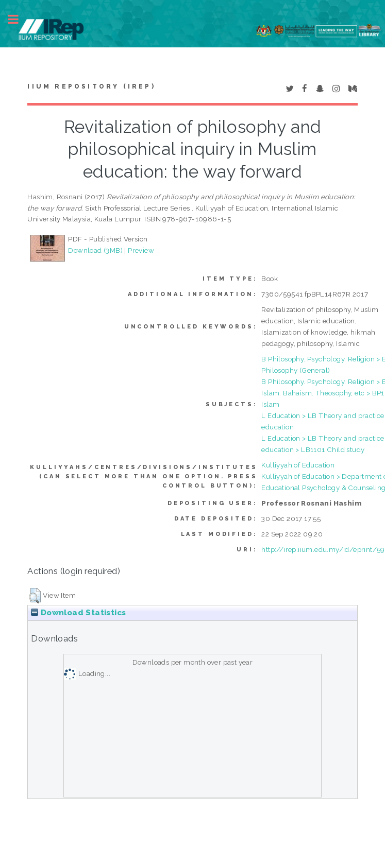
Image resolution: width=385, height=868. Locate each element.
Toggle (19, 19)
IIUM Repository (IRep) (91, 86)
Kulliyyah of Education (298, 465)
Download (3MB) (95, 250)
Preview (141, 250)
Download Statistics (78, 613)
